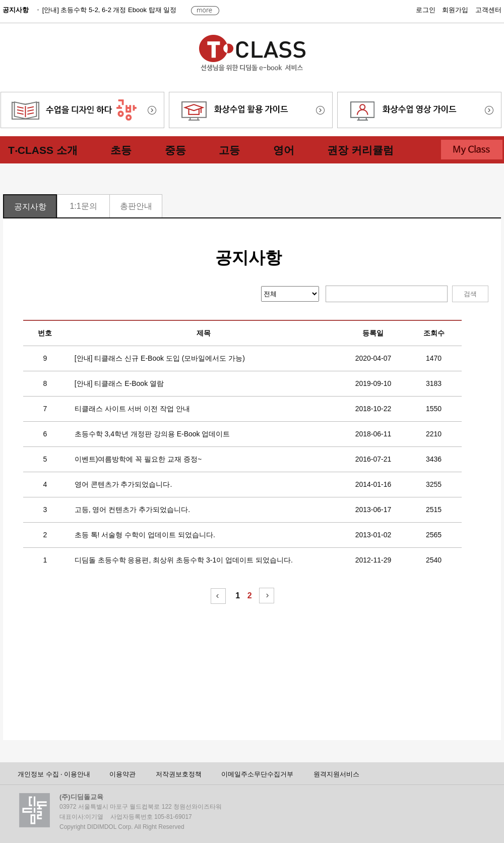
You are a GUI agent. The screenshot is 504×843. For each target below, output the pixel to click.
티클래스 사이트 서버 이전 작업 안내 (132, 409)
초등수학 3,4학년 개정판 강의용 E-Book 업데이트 (152, 434)
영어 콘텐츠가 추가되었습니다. (123, 484)
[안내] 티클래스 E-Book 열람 (119, 383)
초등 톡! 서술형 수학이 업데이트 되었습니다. (145, 535)
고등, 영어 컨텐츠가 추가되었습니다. (132, 510)
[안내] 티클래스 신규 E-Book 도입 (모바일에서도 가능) (160, 358)
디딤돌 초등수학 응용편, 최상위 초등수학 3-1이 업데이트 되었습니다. (184, 560)
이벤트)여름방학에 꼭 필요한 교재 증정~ (138, 459)
